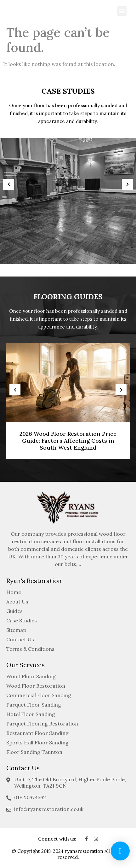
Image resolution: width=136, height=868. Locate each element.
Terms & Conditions (30, 649)
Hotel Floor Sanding (31, 714)
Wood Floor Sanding (31, 676)
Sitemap (16, 630)
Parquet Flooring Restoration (42, 724)
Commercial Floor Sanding (39, 695)
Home (14, 592)
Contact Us (20, 639)
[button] (122, 11)
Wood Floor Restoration (36, 686)
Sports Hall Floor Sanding (37, 743)
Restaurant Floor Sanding (37, 733)
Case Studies (22, 620)
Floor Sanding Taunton (34, 752)
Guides (14, 611)
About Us (17, 602)
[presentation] (9, 184)
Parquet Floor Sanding (34, 705)
